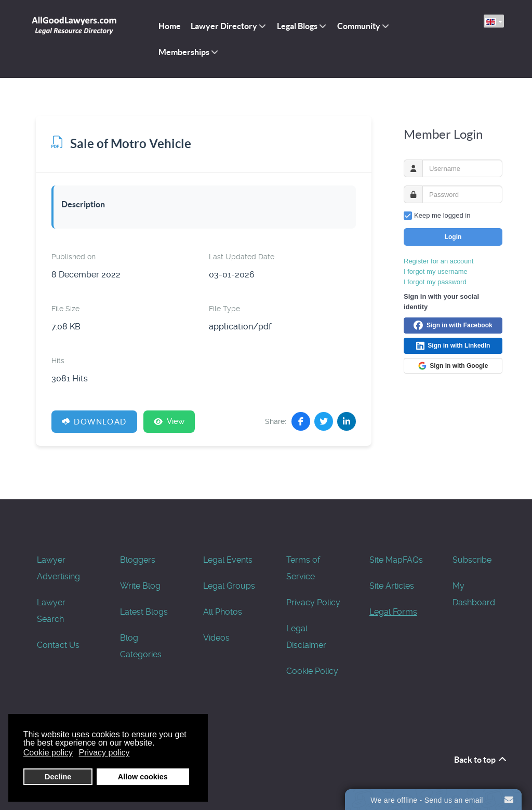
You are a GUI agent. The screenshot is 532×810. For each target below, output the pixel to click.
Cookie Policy (312, 671)
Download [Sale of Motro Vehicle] (94, 422)
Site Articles (392, 586)
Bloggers (138, 560)
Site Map (386, 560)
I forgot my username (436, 271)
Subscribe (472, 560)
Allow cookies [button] (143, 777)
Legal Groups (229, 586)
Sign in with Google (453, 366)
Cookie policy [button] (48, 753)
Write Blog (140, 586)
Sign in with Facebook (453, 326)
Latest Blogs (144, 612)
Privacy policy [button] (104, 753)
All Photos (223, 612)
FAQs (413, 560)
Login (453, 237)
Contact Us (58, 645)
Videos (216, 638)
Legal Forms (393, 612)
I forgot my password (435, 282)
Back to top (481, 760)
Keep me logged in (442, 215)
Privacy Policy (313, 602)
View (169, 421)
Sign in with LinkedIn (453, 346)
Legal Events (228, 560)
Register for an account (438, 261)
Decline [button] (58, 777)
